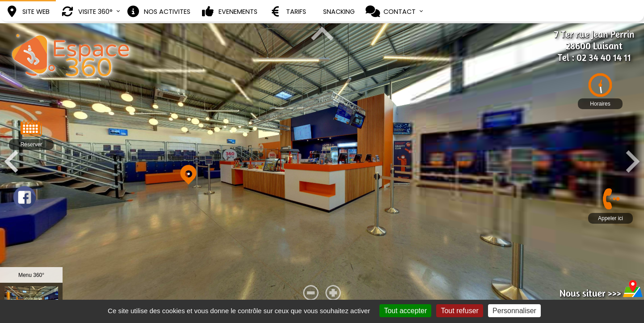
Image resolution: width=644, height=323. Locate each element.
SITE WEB (27, 12)
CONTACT (391, 12)
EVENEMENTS (229, 12)
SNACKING (339, 12)
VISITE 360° (86, 12)
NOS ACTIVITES (158, 12)
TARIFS (287, 12)
